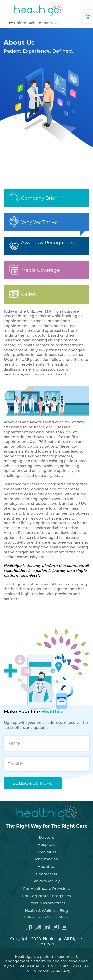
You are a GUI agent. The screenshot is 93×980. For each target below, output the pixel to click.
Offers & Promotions (46, 899)
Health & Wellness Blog (46, 906)
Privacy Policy (46, 877)
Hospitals (46, 840)
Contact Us (46, 869)
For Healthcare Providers (46, 884)
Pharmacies (46, 855)
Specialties (46, 848)
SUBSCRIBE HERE (33, 779)
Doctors (46, 833)
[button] (33, 23)
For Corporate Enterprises (46, 891)
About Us (46, 862)
